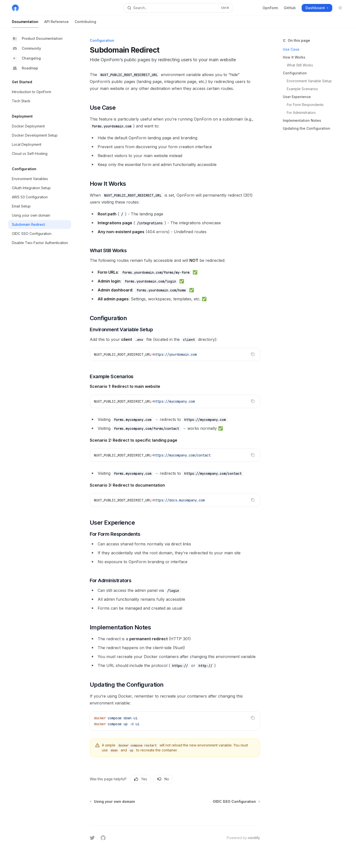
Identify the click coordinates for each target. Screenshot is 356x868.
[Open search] (178, 8)
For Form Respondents (305, 105)
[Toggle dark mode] (340, 8)
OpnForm (270, 8)
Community (26, 48)
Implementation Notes (302, 120)
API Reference (56, 24)
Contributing (85, 24)
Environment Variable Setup (309, 81)
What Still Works (300, 65)
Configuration (295, 73)
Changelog (26, 58)
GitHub (290, 8)
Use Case (291, 49)
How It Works (294, 57)
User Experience (297, 97)
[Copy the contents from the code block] (253, 354)
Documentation (25, 24)
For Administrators (301, 113)
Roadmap (25, 68)
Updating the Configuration (307, 128)
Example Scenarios (302, 89)
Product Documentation (37, 39)
